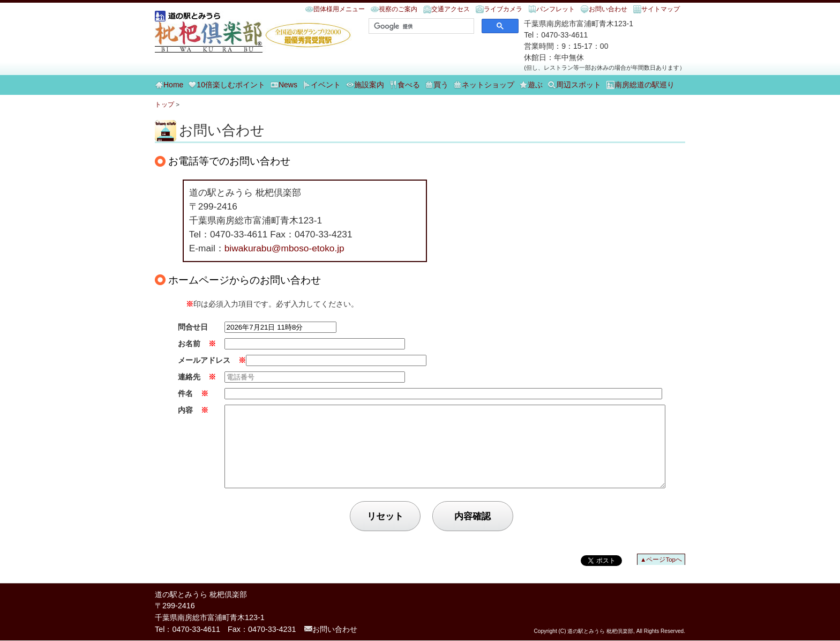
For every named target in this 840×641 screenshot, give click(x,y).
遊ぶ (535, 85)
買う (441, 85)
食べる (409, 85)
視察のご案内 (398, 9)
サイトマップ (661, 9)
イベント (326, 85)
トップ (164, 105)
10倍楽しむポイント (231, 85)
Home (173, 85)
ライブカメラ (503, 9)
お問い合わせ (608, 9)
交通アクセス (451, 9)
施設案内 (369, 85)
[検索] (420, 26)
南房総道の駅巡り (644, 85)
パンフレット (556, 9)
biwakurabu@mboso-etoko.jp (284, 248)
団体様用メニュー (339, 9)
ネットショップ (488, 85)
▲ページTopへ (661, 576)
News (288, 85)
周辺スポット (579, 85)
